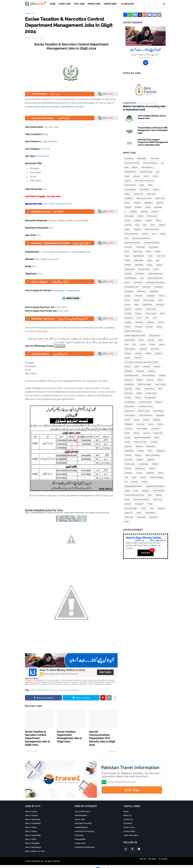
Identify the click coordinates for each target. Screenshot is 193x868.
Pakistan (157, 419)
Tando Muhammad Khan (134, 495)
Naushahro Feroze (146, 406)
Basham (137, 202)
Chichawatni (152, 216)
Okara (137, 419)
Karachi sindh (151, 313)
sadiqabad (160, 450)
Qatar (157, 437)
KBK (147, 317)
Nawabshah (129, 410)
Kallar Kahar (147, 304)
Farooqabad (153, 247)
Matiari (160, 379)
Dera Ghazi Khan (152, 229)
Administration (130, 171)
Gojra (150, 255)
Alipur (127, 176)
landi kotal (155, 348)
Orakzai (146, 419)
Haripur (159, 264)
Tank (150, 495)
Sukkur (144, 481)
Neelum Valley (144, 410)
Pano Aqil (141, 424)
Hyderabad (138, 282)
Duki (127, 238)
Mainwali (147, 366)
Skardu (143, 477)
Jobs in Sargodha (32, 838)
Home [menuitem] (53, 4)
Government (42, 156)
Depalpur (137, 229)
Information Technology (155, 282)
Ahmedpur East (146, 171)
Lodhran (158, 353)
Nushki (127, 419)
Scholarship (143, 464)
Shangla (128, 468)
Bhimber (138, 207)
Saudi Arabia (130, 464)
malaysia (151, 371)
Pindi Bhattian (142, 428)
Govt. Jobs (54, 690)
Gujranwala (139, 260)
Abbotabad (129, 158)
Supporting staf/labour (133, 486)
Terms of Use (129, 822)
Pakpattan (129, 424)
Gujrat (150, 260)
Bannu (127, 202)
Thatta (150, 503)
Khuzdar (149, 326)
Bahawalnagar (130, 189)
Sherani (152, 468)
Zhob (127, 521)
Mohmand (129, 393)
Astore (146, 176)
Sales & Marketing (152, 455)
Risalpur (141, 450)
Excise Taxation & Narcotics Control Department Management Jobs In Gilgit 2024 (39, 735)
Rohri (150, 450)
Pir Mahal (155, 428)
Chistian (149, 220)
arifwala (136, 176)
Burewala (158, 207)
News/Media (158, 410)
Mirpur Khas (149, 388)
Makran (157, 366)
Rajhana (139, 446)
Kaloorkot (160, 304)
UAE (152, 508)
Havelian (128, 273)
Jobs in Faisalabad (33, 818)
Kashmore (129, 317)
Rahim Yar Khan (140, 441)
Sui (126, 481)
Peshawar (129, 428)
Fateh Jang (137, 251)
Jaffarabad (153, 291)
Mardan (140, 379)
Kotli (126, 344)
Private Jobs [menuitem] (94, 4)
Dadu (153, 224)
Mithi (160, 388)
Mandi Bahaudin (149, 375)
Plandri (136, 433)
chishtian (138, 220)
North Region (130, 415)
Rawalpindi (129, 450)
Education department (141, 238)
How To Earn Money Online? (57, 204)
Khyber (159, 326)
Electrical (128, 247)
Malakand (129, 371)
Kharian (128, 326)
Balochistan (139, 193)
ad (162, 162)
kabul (160, 300)
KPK (134, 344)
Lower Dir (138, 357)
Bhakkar (160, 202)
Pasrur (151, 424)
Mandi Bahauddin (132, 375)
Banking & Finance (144, 198)
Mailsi (137, 366)
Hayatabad (140, 273)
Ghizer (149, 251)
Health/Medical (131, 278)
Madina (128, 366)
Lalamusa (143, 348)
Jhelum (136, 300)
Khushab (138, 326)
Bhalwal (128, 207)
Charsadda (129, 216)
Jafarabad (141, 291)
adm (126, 167)
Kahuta (128, 304)
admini (135, 167)
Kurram (143, 344)
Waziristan (154, 517)
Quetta (127, 441)
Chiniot (127, 220)
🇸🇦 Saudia (164, 856)
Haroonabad (130, 269)
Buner (148, 207)
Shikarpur (129, 472)
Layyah (148, 353)
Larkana (128, 353)
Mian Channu (160, 384)
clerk (145, 224)
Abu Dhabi (154, 158)
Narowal (158, 402)
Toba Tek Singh (131, 508)
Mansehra (129, 379)
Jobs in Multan (31, 822)
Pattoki (160, 424)
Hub (142, 278)
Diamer (145, 233)
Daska (127, 229)
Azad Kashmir (130, 185)
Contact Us (128, 814)
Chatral (140, 216)
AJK (158, 171)
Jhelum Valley (149, 300)
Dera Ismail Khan (131, 233)
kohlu (160, 340)
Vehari (139, 512)
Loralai (127, 357)
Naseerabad (130, 406)
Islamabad (159, 286)
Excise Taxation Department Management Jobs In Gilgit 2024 (71, 734)
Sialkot (161, 472)
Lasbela (138, 353)
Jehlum (162, 295)
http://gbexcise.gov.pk (47, 259)
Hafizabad (139, 264)
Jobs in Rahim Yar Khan (35, 846)
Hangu (150, 264)
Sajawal (138, 455)
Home (27, 13)
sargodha (151, 459)
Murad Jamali (151, 393)
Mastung (150, 379)
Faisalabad (140, 247)
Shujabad (150, 472)
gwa (158, 260)
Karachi (138, 313)
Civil (137, 224)
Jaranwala (150, 295)
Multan (139, 393)
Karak (162, 313)
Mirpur (138, 388)
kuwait (152, 344)
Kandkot (128, 313)
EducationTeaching (151, 242)
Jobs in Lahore (31, 806)
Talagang (145, 490)
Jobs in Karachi (31, 810)
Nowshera (160, 415)
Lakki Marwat (130, 348)
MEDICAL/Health (144, 384)
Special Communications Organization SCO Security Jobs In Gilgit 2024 (103, 734)
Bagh (150, 185)
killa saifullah (130, 340)
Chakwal (144, 211)
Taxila (127, 499)
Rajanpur (128, 446)
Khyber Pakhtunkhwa (133, 331)
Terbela (128, 503)
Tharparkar (139, 503)
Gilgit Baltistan (50, 141)
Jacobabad (129, 291)
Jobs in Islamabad (33, 814)
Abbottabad (142, 158)
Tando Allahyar (159, 490)
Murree (138, 397)
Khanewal (139, 322)
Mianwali (128, 388)
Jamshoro (139, 295)
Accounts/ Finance (132, 162)
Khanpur (151, 322)
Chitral (158, 220)
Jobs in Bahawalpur (33, 842)
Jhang (127, 300)
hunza (127, 282)
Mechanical (129, 384)
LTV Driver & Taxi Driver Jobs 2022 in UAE (141, 362)
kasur (139, 317)
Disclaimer (128, 818)
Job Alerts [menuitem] (128, 4)
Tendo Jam (157, 499)
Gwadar (128, 264)
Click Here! (61, 307)
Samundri (129, 459)
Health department (155, 273)
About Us (127, 810)
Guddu (127, 260)
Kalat (136, 304)
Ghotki (158, 251)
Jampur (128, 295)
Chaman (155, 211)
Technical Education (141, 499)
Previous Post (32, 746)
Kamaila (128, 309)
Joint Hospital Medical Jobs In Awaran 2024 (152, 117)
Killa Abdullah (155, 335)
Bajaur (127, 193)
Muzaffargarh (130, 402)
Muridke (128, 397)
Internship (147, 286)
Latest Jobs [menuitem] (65, 4)
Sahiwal (128, 455)
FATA (127, 251)
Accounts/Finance (150, 162)
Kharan (161, 322)
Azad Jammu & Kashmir (144, 180)
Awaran (128, 180)
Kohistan (151, 340)
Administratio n (147, 167)
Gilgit (34, 13)
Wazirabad (141, 517)
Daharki (162, 224)
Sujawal (135, 481)
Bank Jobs (151, 193)
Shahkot (155, 464)
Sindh (134, 477)
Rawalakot (151, 446)
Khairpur (128, 322)
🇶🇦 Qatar (153, 856)
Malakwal (140, 371)
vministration (150, 512)
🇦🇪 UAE (142, 856)
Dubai (163, 233)
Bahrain (156, 189)
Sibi (126, 477)
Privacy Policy (129, 826)
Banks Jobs (160, 198)
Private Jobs (158, 433)
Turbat (143, 508)
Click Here (82, 517)
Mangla (162, 375)
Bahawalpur (145, 189)
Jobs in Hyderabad (33, 830)
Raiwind (154, 441)
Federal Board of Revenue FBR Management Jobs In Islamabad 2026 (153, 130)
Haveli (156, 269)
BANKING (129, 198)
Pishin (127, 433)
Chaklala (133, 211)
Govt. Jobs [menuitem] (79, 4)
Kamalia (138, 309)
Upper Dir (129, 512)
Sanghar (140, 459)
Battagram (149, 202)
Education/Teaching (132, 242)
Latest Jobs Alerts (131, 830)
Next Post (113, 746)
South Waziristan (157, 477)
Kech (155, 317)
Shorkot (139, 472)
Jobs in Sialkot (31, 826)
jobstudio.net (104, 513)
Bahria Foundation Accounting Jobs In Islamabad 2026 (144, 108)
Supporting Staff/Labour (69, 690)
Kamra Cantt (151, 309)
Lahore (162, 344)
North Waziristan (146, 415)
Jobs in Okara (31, 834)
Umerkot (161, 508)
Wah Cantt (129, 517)
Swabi (127, 490)
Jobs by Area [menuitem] (110, 4)
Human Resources (155, 278)
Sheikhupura (140, 468)
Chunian (128, 224)
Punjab (127, 437)
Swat (136, 490)
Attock (155, 176)
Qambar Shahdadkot (142, 437)
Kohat (141, 340)
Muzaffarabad (150, 397)
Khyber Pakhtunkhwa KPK (135, 335)
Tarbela (159, 495)
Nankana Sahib (145, 402)
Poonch (146, 433)
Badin (142, 185)
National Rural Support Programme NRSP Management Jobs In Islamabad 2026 (153, 142)
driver (154, 233)
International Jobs (132, 286)
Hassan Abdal (144, 269)
